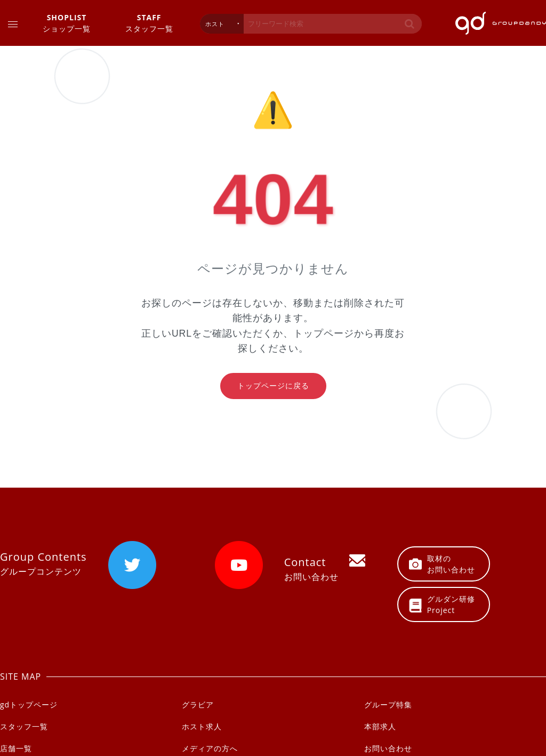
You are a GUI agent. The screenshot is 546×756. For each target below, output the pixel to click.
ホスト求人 (202, 726)
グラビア (198, 705)
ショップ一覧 (67, 23)
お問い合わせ (388, 748)
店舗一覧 (16, 748)
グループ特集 (388, 705)
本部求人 (380, 726)
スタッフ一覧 (149, 23)
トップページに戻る (273, 386)
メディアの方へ (210, 748)
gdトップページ (29, 705)
